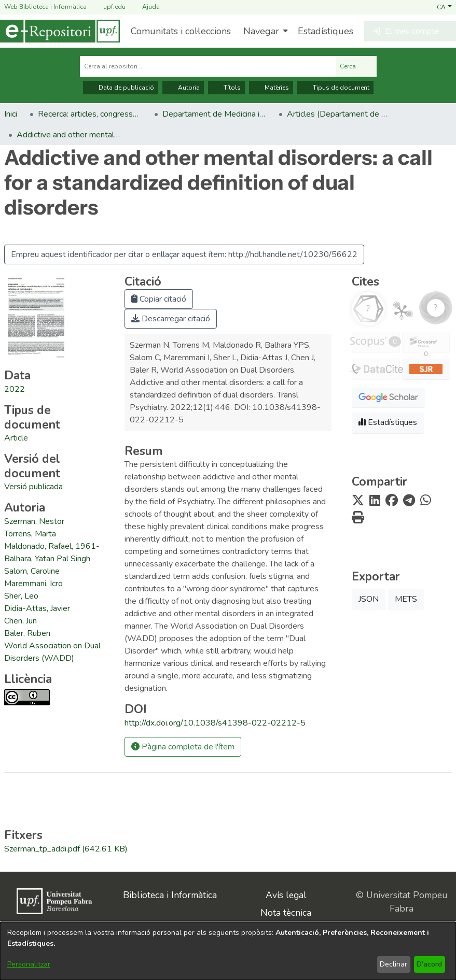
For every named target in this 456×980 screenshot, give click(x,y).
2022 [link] (15, 389)
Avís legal (286, 895)
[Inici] (60, 31)
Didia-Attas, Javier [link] (37, 608)
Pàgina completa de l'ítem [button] (183, 747)
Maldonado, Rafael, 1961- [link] (52, 546)
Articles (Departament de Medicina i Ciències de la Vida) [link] (339, 114)
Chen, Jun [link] (20, 621)
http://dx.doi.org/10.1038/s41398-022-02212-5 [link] (215, 723)
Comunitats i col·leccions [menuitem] (181, 31)
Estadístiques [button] (388, 422)
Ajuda (145, 7)
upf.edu (108, 7)
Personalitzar (29, 964)
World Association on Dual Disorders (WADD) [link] (52, 652)
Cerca (356, 66)
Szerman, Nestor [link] (34, 521)
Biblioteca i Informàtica (170, 895)
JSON (369, 599)
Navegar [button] (261, 31)
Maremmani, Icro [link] (33, 584)
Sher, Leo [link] (21, 596)
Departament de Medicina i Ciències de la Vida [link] (214, 114)
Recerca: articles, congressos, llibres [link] (90, 114)
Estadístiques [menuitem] (326, 31)
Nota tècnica (286, 913)
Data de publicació (121, 88)
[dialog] (228, 951)
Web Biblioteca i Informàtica (45, 7)
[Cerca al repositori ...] (208, 66)
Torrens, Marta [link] (30, 534)
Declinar (393, 964)
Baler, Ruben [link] (27, 633)
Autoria (183, 88)
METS (406, 599)
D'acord (429, 964)
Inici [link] (11, 114)
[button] (444, 7)
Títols (226, 88)
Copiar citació (159, 299)
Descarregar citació (171, 319)
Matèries (271, 88)
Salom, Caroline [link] (32, 571)
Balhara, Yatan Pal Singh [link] (47, 559)
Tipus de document (335, 88)
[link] (16, 438)
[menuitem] (264, 31)
